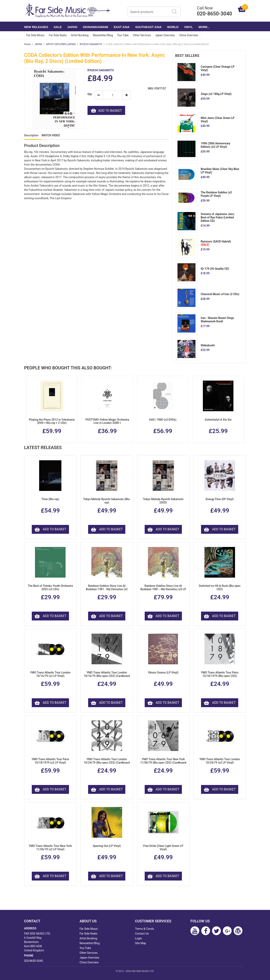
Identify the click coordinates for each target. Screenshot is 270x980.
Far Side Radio (58, 35)
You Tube (123, 35)
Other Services (142, 35)
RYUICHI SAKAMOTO (91, 44)
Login (139, 938)
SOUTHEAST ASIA (148, 27)
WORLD (173, 27)
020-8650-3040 (34, 961)
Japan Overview (165, 35)
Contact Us (142, 934)
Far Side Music (36, 35)
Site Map (141, 943)
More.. (204, 27)
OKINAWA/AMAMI (95, 27)
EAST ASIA (122, 27)
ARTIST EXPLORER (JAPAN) (61, 44)
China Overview (189, 35)
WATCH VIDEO (51, 135)
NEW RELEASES (36, 27)
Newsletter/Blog (103, 35)
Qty (90, 94)
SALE (58, 27)
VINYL (188, 27)
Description (31, 135)
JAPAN (72, 27)
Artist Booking (80, 35)
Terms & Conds (145, 929)
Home (27, 44)
